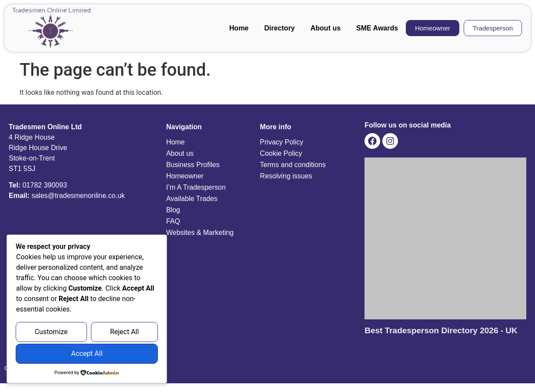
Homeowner (185, 176)
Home (239, 28)
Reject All (124, 332)
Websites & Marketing (200, 233)
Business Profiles (193, 165)
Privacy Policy (282, 142)
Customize (51, 332)
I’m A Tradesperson (196, 187)
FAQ (173, 221)
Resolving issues (286, 176)
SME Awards (377, 28)
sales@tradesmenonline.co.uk (78, 196)
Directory (280, 28)
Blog (173, 210)
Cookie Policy (281, 153)
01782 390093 (45, 185)
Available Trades (192, 199)
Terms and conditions (293, 165)
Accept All (87, 354)
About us (326, 28)
